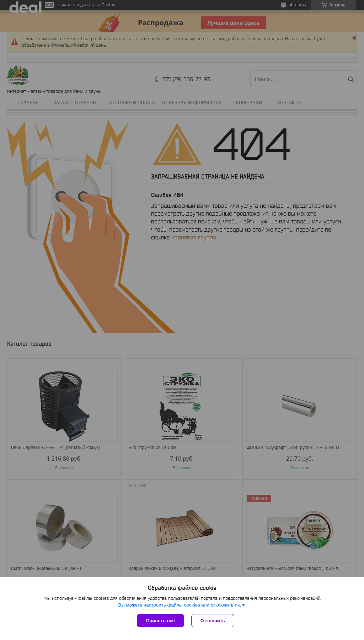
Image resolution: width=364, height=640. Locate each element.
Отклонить (213, 621)
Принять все (160, 621)
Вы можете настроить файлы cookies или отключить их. (180, 605)
